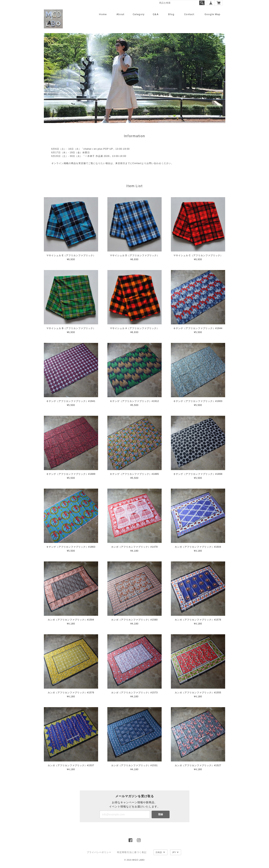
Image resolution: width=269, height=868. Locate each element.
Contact (189, 14)
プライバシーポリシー (99, 852)
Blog (171, 14)
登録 (160, 814)
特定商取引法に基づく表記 (132, 852)
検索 (202, 3)
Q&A (156, 14)
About (121, 14)
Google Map (213, 14)
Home (103, 14)
